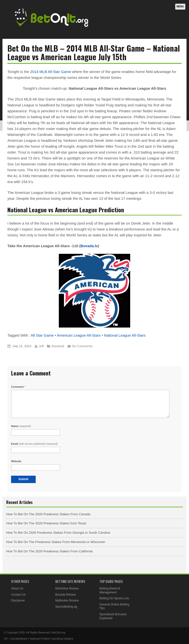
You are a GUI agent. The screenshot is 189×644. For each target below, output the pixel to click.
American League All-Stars (79, 335)
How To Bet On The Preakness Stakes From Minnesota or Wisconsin (56, 542)
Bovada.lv (89, 246)
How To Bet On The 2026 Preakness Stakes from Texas (46, 523)
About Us (17, 588)
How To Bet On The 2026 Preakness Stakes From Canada (48, 514)
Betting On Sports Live (114, 598)
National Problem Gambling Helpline (52, 639)
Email (34, 444)
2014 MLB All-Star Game (51, 72)
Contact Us (18, 595)
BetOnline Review (67, 588)
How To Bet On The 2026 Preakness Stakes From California (49, 551)
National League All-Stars (125, 335)
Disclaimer (18, 601)
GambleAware (19, 639)
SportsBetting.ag (66, 607)
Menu (180, 7)
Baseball (58, 346)
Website (16, 461)
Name (21, 426)
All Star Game (42, 335)
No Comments (82, 346)
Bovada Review (66, 595)
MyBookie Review (67, 601)
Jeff (41, 346)
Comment (18, 387)
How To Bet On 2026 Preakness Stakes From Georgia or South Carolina (58, 533)
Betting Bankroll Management (110, 590)
